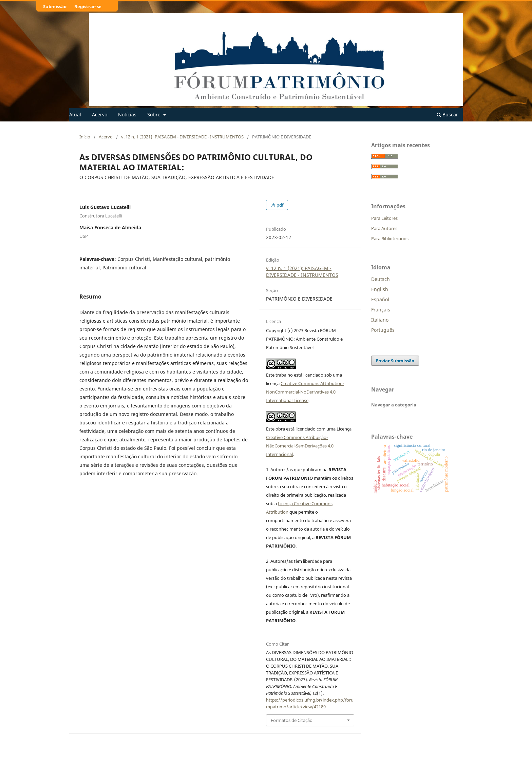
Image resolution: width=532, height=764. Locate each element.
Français (381, 310)
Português (383, 330)
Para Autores (384, 228)
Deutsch (381, 279)
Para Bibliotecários (390, 238)
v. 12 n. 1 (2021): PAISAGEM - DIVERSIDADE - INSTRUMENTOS (182, 137)
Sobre (155, 114)
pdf (279, 205)
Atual (75, 114)
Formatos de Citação (292, 720)
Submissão (55, 6)
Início (85, 137)
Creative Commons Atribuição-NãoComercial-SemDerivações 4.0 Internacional (300, 446)
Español (380, 299)
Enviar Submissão (395, 361)
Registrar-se (88, 6)
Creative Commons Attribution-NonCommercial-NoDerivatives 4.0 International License (305, 392)
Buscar (447, 114)
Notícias (127, 114)
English (380, 289)
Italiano (380, 320)
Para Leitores (384, 218)
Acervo (100, 114)
